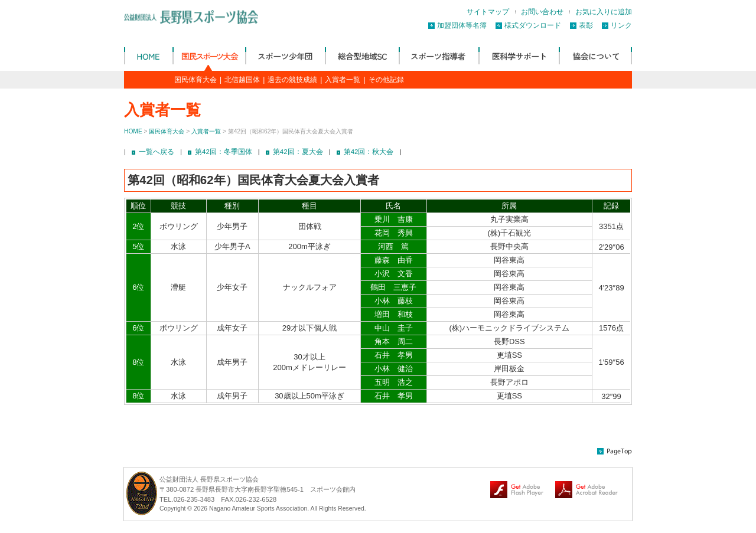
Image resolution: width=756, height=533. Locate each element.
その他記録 (386, 80)
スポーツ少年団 (285, 56)
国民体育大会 (209, 56)
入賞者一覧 (343, 80)
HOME (133, 131)
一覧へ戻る (157, 152)
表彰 (586, 25)
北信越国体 (242, 80)
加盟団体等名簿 (462, 25)
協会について (595, 56)
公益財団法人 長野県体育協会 (148, 56)
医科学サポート (519, 56)
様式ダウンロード (533, 25)
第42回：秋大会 (369, 152)
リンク (621, 25)
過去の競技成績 (292, 80)
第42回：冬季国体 (224, 152)
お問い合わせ (542, 12)
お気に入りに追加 (604, 12)
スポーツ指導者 (439, 56)
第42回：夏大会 (298, 152)
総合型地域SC (362, 56)
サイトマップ (488, 12)
